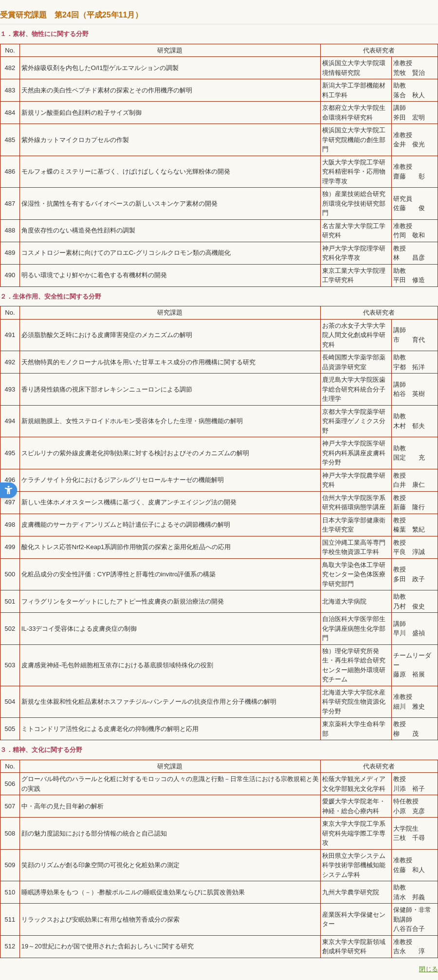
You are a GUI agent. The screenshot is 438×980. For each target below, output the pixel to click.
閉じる (429, 969)
